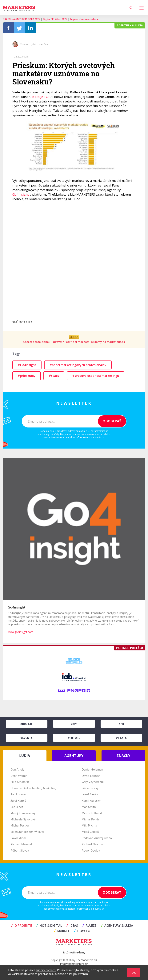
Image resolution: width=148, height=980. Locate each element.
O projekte (22, 926)
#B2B (74, 724)
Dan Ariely (17, 770)
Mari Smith (89, 807)
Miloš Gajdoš (90, 832)
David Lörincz (91, 776)
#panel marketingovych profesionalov (78, 365)
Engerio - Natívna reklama (84, 19)
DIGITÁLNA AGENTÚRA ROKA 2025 (21, 19)
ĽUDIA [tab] (25, 756)
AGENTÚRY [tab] (74, 756)
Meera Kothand (92, 813)
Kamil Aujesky (91, 801)
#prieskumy (27, 376)
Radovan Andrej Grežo (97, 838)
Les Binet (17, 807)
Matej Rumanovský (23, 813)
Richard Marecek (22, 844)
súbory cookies (46, 970)
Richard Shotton (92, 844)
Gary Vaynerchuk (93, 782)
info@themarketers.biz (74, 964)
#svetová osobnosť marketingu (96, 376)
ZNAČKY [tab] (123, 756)
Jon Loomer (18, 794)
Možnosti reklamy (74, 952)
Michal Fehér (90, 819)
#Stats (121, 738)
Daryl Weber (19, 776)
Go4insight (21, 194)
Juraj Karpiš (18, 801)
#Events (26, 738)
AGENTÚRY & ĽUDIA (117, 926)
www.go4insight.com (20, 632)
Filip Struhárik (20, 782)
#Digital (26, 724)
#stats (54, 376)
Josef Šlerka (90, 794)
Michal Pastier (20, 826)
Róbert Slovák (20, 851)
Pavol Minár (18, 838)
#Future (74, 738)
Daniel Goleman (92, 770)
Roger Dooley (91, 851)
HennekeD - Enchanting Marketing (33, 788)
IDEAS (72, 926)
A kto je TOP (41, 97)
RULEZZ (90, 926)
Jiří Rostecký (90, 788)
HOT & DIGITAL (49, 926)
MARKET (62, 931)
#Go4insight (27, 365)
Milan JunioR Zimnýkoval (27, 832)
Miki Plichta (89, 826)
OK (134, 973)
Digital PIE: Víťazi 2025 (55, 19)
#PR (121, 724)
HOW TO (82, 931)
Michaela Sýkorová (23, 819)
